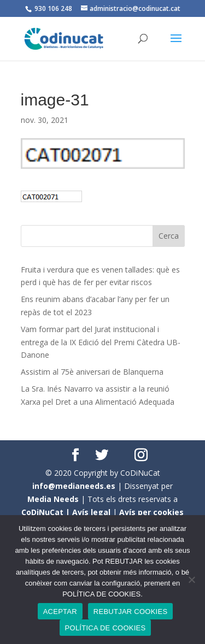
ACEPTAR (60, 611)
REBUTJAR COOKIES (130, 611)
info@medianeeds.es (74, 486)
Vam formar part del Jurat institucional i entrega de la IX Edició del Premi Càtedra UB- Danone (101, 342)
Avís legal (91, 512)
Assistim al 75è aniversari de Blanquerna (92, 372)
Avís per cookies (151, 512)
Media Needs (53, 499)
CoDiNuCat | (47, 512)
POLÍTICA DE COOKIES (106, 628)
